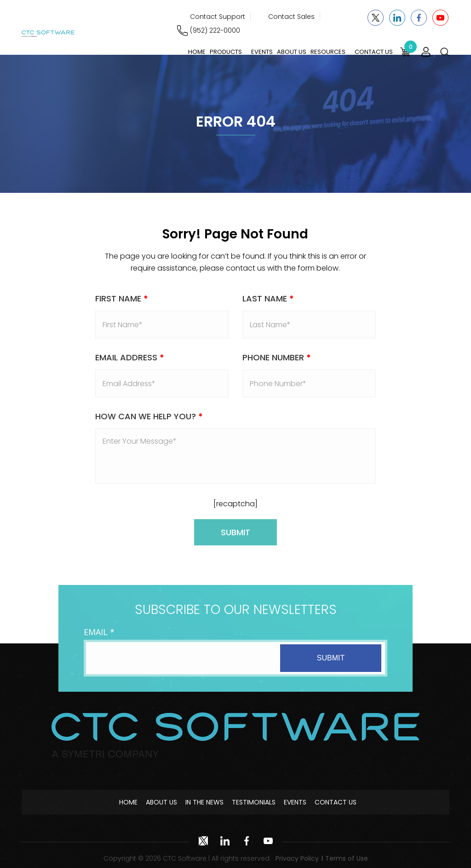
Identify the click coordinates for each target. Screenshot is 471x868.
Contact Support (218, 17)
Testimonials (254, 802)
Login (426, 52)
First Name (122, 298)
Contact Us (374, 52)
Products (226, 52)
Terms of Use (347, 858)
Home (197, 52)
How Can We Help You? (149, 416)
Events (262, 52)
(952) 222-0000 (215, 30)
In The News (204, 802)
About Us (292, 52)
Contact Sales (291, 17)
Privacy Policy (297, 858)
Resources (328, 52)
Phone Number (277, 357)
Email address (130, 357)
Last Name (268, 298)
